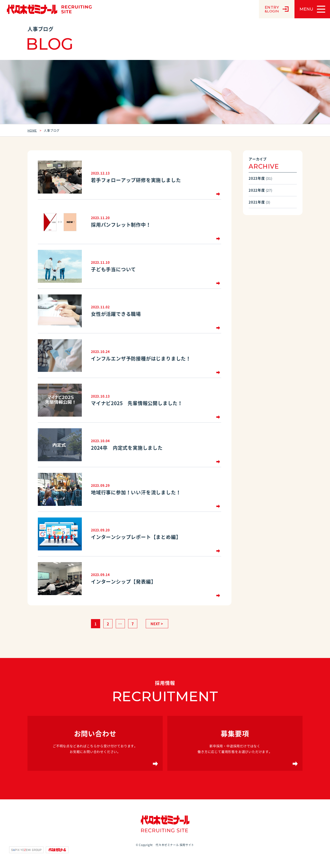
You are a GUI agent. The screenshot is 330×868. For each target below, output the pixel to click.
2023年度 (257, 178)
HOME (32, 130)
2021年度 (257, 202)
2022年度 (257, 190)
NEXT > (157, 624)
